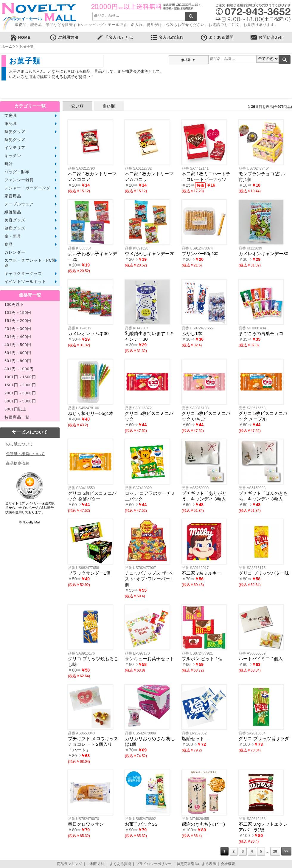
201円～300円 (18, 329)
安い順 (77, 106)
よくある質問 (217, 37)
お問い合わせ (267, 37)
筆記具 (11, 124)
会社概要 (228, 864)
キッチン (13, 156)
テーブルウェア (19, 204)
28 (275, 851)
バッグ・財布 (17, 172)
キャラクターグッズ (23, 274)
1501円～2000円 (20, 385)
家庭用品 (13, 196)
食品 (9, 244)
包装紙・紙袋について (25, 454)
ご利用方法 (64, 37)
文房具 (11, 116)
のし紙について (20, 444)
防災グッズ (15, 132)
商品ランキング (69, 864)
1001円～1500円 (20, 377)
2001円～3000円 (20, 393)
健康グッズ (15, 228)
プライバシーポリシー (154, 864)
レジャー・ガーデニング (27, 188)
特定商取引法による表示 (196, 864)
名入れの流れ (167, 37)
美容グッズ (15, 220)
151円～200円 (18, 321)
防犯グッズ (15, 140)
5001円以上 (15, 409)
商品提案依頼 (18, 463)
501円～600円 (18, 353)
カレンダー (15, 252)
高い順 (109, 106)
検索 (191, 16)
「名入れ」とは (115, 37)
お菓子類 (27, 46)
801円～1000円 (19, 369)
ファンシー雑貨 (19, 180)
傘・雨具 (13, 236)
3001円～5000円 (20, 401)
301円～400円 (18, 337)
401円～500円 (18, 345)
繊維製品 (13, 212)
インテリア (15, 148)
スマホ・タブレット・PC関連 (30, 263)
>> (286, 851)
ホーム (7, 46)
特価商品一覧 (17, 417)
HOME (20, 37)
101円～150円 (18, 313)
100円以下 (14, 305)
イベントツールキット (25, 282)
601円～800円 (18, 361)
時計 (9, 164)
